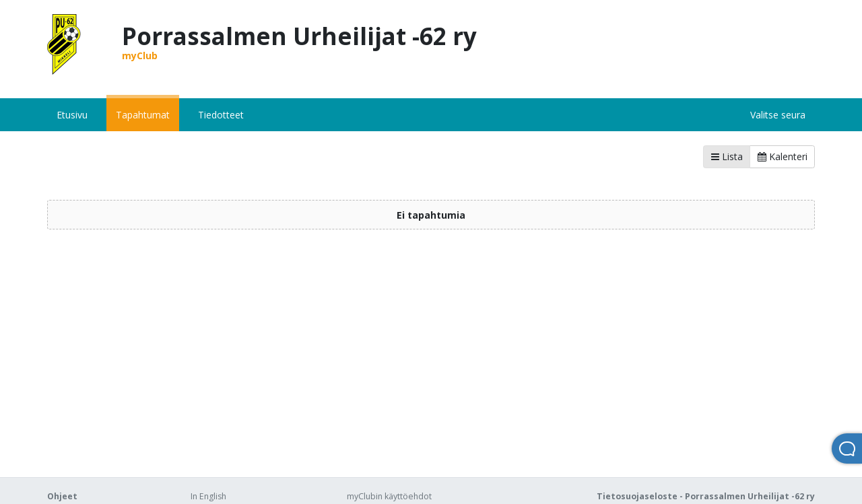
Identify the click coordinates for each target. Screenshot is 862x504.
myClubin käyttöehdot (389, 496)
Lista (727, 156)
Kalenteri (783, 156)
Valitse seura (778, 115)
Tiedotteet (221, 115)
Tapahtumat (143, 115)
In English (208, 496)
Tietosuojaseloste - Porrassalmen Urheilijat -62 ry (706, 496)
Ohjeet (62, 496)
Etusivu (72, 115)
